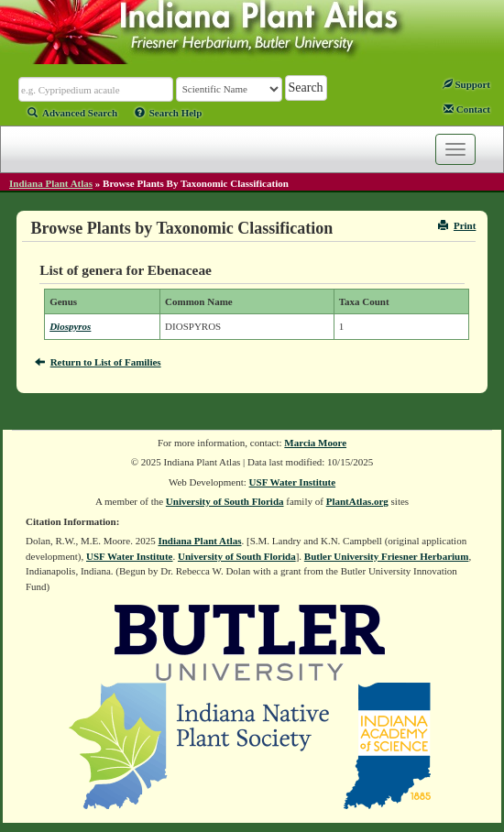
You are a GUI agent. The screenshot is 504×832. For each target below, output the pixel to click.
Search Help (169, 113)
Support (466, 84)
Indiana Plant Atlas (51, 183)
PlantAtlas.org (357, 501)
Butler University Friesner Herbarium (387, 556)
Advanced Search (72, 113)
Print (457, 225)
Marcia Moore (315, 443)
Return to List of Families (98, 362)
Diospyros (70, 326)
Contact (467, 109)
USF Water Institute (293, 482)
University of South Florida (225, 501)
